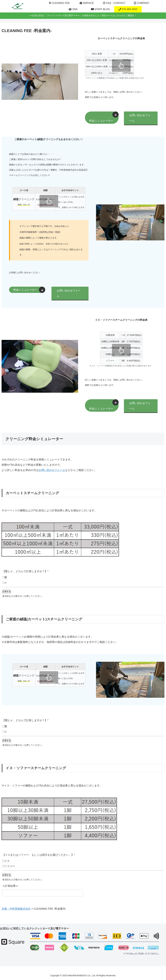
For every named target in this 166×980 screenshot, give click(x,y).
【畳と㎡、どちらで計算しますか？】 (25, 571)
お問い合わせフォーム (140, 118)
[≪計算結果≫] (43, 893)
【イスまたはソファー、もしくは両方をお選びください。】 (39, 855)
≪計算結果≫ (10, 886)
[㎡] (3, 583)
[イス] (3, 861)
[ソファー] (3, 866)
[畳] (3, 577)
